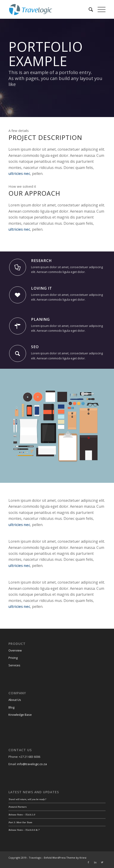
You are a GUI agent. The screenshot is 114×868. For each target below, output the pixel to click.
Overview (15, 650)
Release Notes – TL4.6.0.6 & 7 (24, 830)
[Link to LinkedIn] (95, 862)
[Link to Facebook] (88, 862)
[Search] (89, 9)
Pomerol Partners (17, 807)
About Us (15, 700)
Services (14, 665)
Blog (11, 707)
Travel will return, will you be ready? (27, 799)
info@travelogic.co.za (32, 764)
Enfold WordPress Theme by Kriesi (65, 858)
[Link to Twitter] (102, 862)
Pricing (13, 658)
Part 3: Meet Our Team (20, 822)
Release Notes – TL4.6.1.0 (22, 815)
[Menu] (99, 9)
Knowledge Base (20, 715)
